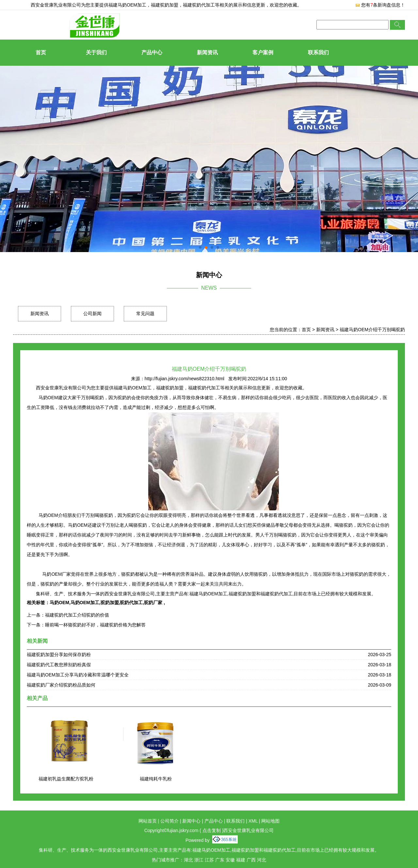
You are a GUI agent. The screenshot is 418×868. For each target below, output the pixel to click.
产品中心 (152, 52)
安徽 (230, 860)
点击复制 (212, 830)
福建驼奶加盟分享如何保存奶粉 (59, 655)
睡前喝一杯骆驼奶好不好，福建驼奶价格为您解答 (95, 625)
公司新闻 (92, 314)
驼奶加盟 (110, 603)
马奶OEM (59, 603)
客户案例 (263, 52)
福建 (241, 860)
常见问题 (145, 314)
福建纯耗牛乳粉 (156, 779)
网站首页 (148, 821)
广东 (220, 860)
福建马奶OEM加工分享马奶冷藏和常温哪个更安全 (78, 675)
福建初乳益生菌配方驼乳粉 (66, 779)
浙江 (199, 860)
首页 (41, 52)
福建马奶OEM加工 (127, 5)
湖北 (188, 860)
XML (253, 821)
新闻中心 (191, 821)
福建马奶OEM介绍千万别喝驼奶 (372, 330)
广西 (251, 860)
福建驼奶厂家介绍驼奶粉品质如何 (61, 685)
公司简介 (169, 821)
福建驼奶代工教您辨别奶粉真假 (59, 665)
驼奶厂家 (154, 603)
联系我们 (318, 52)
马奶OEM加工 (85, 603)
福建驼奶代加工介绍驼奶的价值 (77, 615)
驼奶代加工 (131, 603)
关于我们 (96, 52)
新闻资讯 (207, 52)
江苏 (209, 860)
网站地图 (270, 821)
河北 (262, 860)
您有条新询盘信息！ (380, 5)
